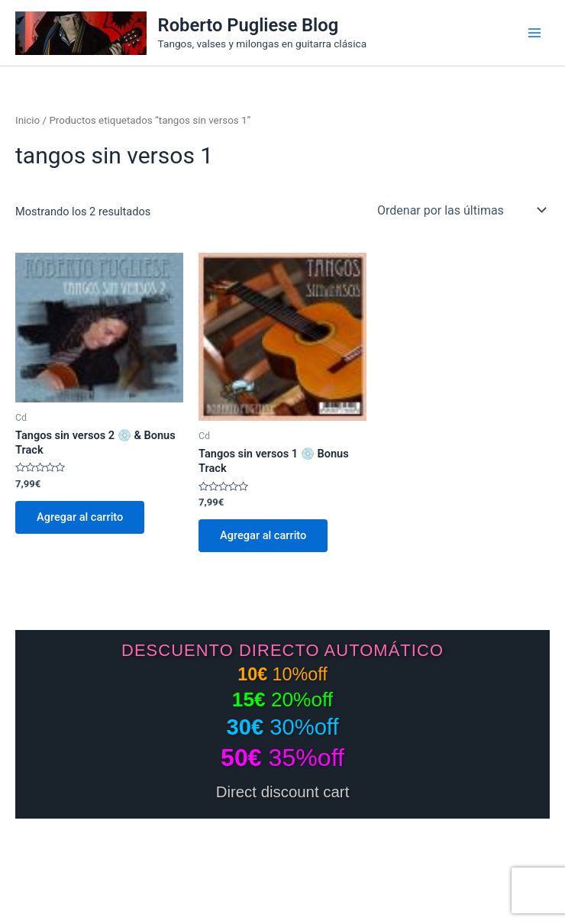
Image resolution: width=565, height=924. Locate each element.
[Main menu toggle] (534, 33)
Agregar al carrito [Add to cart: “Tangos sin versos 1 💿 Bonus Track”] (263, 535)
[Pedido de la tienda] (460, 210)
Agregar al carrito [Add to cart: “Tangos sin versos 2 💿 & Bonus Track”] (80, 517)
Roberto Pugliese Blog (249, 25)
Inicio (27, 120)
